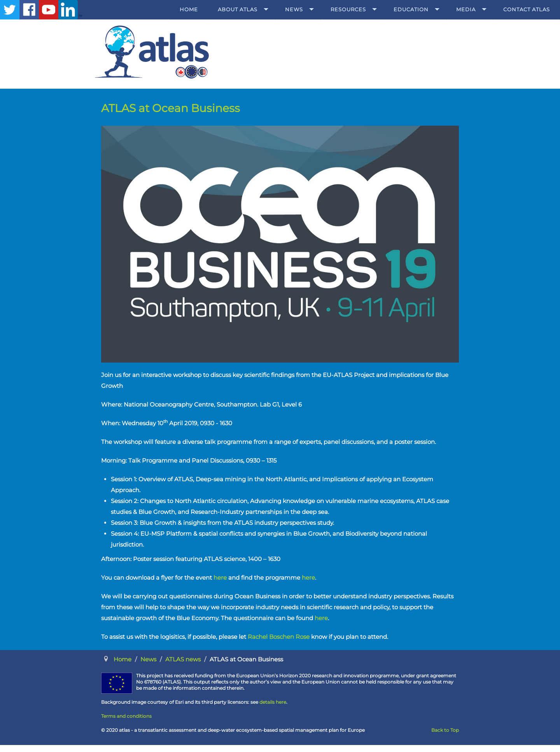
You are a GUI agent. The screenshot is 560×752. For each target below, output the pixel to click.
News (294, 9)
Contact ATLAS (527, 9)
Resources (348, 9)
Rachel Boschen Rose (279, 637)
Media (466, 9)
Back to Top (445, 730)
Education (411, 9)
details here (273, 702)
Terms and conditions (126, 716)
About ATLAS (238, 9)
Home (189, 9)
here (220, 578)
